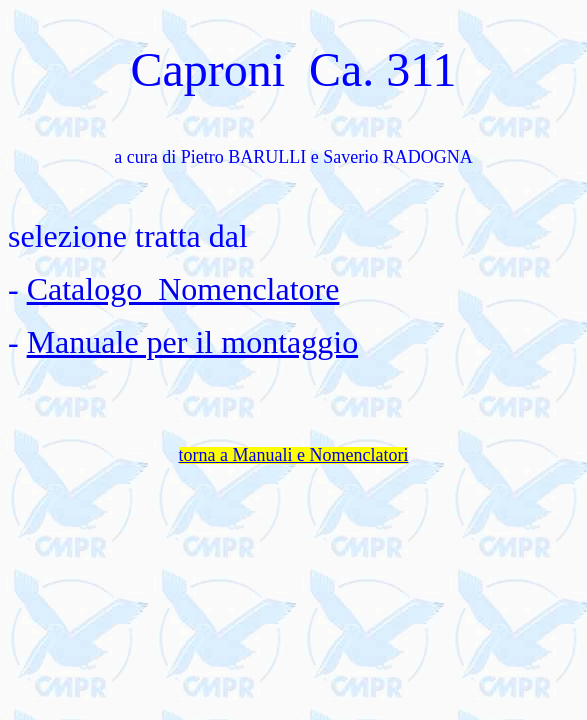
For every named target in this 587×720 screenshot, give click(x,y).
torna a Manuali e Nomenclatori (294, 455)
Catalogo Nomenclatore (183, 289)
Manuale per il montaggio (192, 342)
